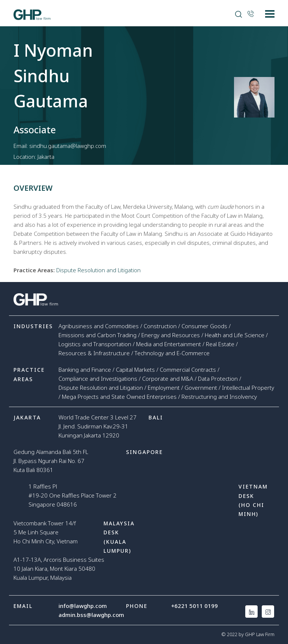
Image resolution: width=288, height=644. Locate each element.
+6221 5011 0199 (194, 606)
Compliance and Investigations (98, 379)
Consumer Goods (204, 326)
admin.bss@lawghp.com (91, 615)
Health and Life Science (235, 335)
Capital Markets (135, 370)
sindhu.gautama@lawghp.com (68, 146)
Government (201, 388)
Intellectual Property (248, 388)
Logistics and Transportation (95, 344)
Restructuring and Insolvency (219, 397)
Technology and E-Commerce (172, 353)
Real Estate (220, 344)
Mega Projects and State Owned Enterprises (119, 397)
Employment (164, 388)
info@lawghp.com (83, 606)
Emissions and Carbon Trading (97, 335)
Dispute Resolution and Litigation (98, 270)
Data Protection (218, 379)
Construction (160, 326)
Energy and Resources (171, 335)
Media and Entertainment (169, 344)
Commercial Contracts (188, 370)
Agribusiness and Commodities (99, 326)
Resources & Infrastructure (94, 353)
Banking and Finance (85, 370)
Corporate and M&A (168, 379)
